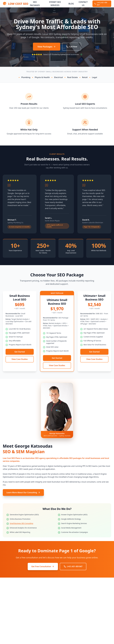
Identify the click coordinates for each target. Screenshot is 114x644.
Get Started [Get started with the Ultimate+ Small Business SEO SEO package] (94, 352)
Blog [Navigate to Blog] (71, 4)
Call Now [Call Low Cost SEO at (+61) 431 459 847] (72, 47)
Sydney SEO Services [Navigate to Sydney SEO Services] (55, 4)
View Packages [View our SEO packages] (47, 47)
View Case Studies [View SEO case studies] (20, 359)
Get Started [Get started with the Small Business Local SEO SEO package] (20, 352)
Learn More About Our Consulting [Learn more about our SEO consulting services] (23, 492)
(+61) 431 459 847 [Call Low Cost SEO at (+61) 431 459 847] (73, 566)
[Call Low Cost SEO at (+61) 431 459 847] (102, 4)
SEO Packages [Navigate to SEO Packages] (35, 4)
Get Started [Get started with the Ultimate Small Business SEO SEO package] (57, 358)
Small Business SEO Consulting (21, 523)
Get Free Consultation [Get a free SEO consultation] (43, 566)
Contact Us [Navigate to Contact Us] (83, 4)
